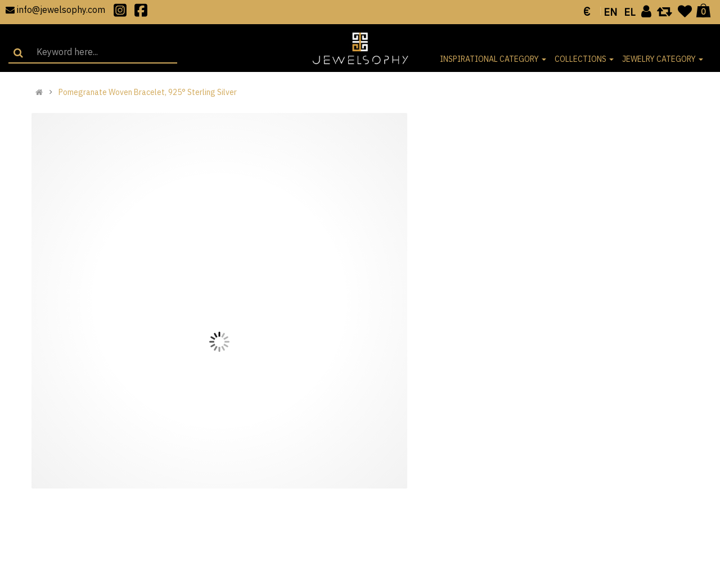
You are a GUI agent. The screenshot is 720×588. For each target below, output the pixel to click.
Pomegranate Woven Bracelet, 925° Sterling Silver (148, 92)
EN (610, 12)
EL (629, 12)
